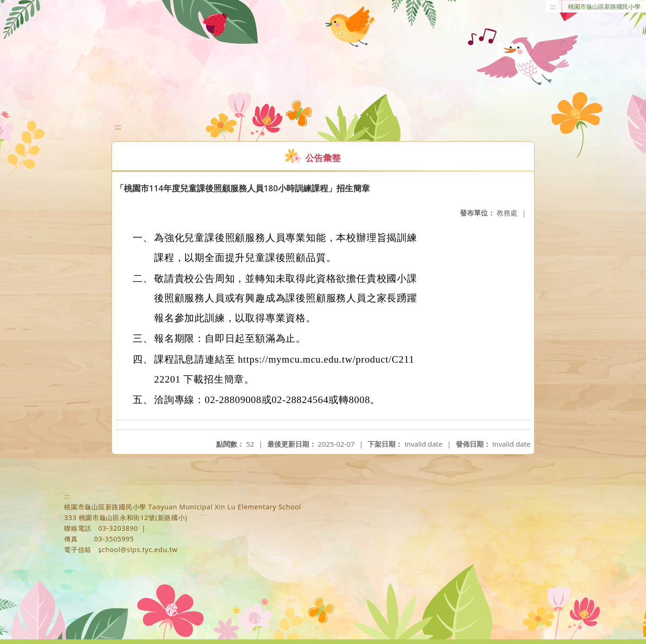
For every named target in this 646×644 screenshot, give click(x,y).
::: (553, 7)
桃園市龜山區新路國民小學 (604, 7)
